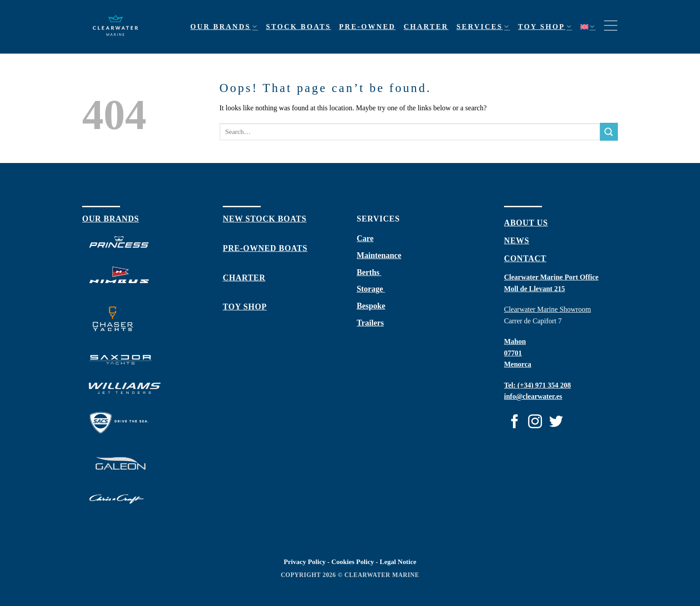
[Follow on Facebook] (515, 423)
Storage (371, 289)
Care (365, 238)
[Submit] (609, 132)
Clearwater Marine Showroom (548, 309)
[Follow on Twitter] (556, 423)
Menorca (518, 364)
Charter (426, 27)
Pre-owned (368, 27)
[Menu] (611, 27)
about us (526, 223)
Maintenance (379, 255)
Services (483, 27)
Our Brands (224, 27)
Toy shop (545, 27)
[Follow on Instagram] (535, 423)
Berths (369, 272)
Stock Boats (299, 27)
